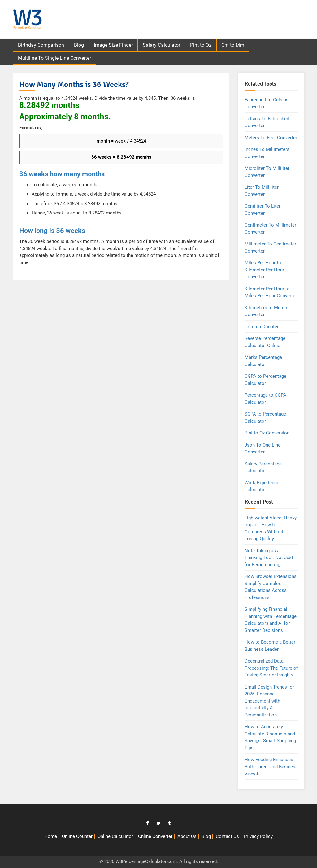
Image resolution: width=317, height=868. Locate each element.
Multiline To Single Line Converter (54, 58)
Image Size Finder (113, 45)
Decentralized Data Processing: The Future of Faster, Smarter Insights (271, 668)
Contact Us (227, 836)
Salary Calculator (161, 45)
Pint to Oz (201, 45)
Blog (79, 45)
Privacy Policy (258, 836)
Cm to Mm (233, 45)
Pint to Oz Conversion (267, 433)
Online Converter (155, 836)
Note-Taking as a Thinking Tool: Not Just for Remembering (269, 558)
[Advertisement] (196, 20)
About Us (187, 836)
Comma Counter (262, 327)
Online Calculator (115, 836)
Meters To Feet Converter (271, 138)
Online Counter (77, 836)
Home (51, 836)
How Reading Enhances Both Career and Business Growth (271, 767)
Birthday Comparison (41, 45)
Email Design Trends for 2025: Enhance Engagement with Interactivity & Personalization (269, 701)
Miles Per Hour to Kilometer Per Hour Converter (264, 270)
